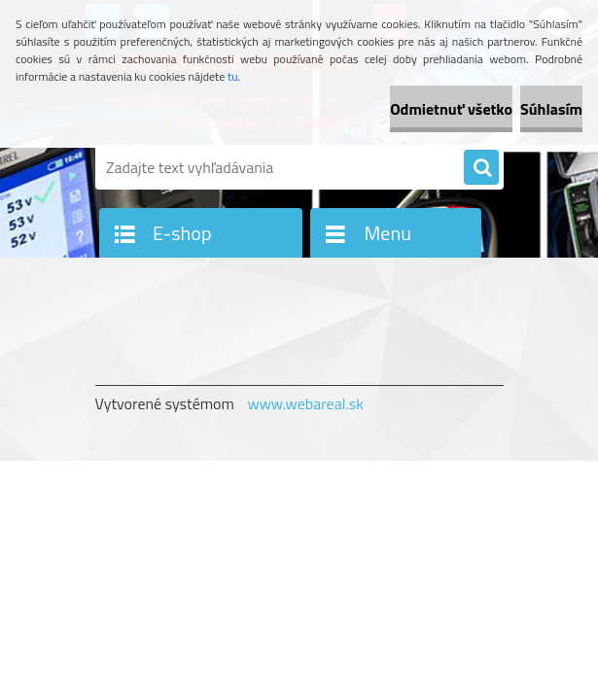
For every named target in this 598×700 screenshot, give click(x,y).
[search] (481, 168)
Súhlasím (551, 109)
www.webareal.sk (305, 403)
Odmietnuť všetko (451, 109)
